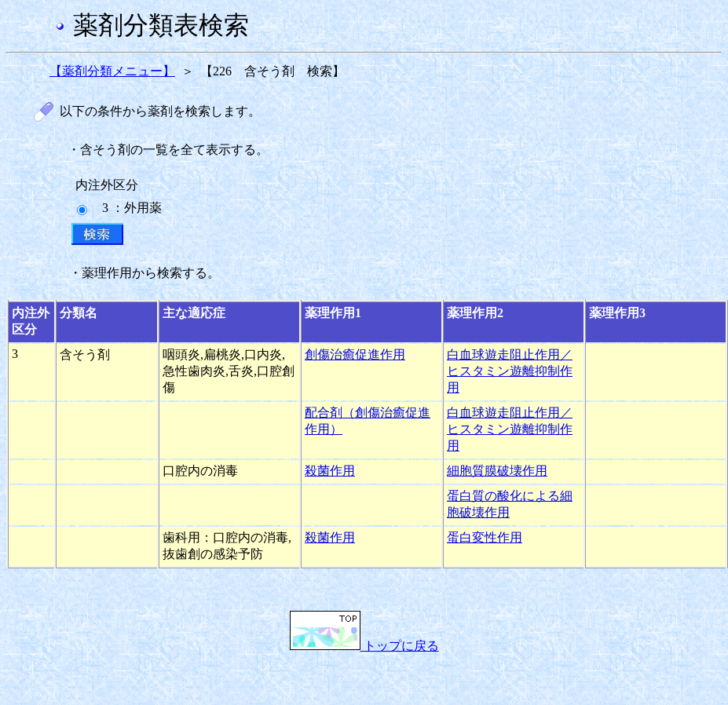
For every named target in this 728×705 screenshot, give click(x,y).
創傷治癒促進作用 (355, 354)
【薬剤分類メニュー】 (112, 71)
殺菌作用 (330, 471)
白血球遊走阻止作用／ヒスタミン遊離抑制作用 (510, 371)
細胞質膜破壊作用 (497, 471)
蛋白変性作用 (485, 537)
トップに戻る (364, 646)
